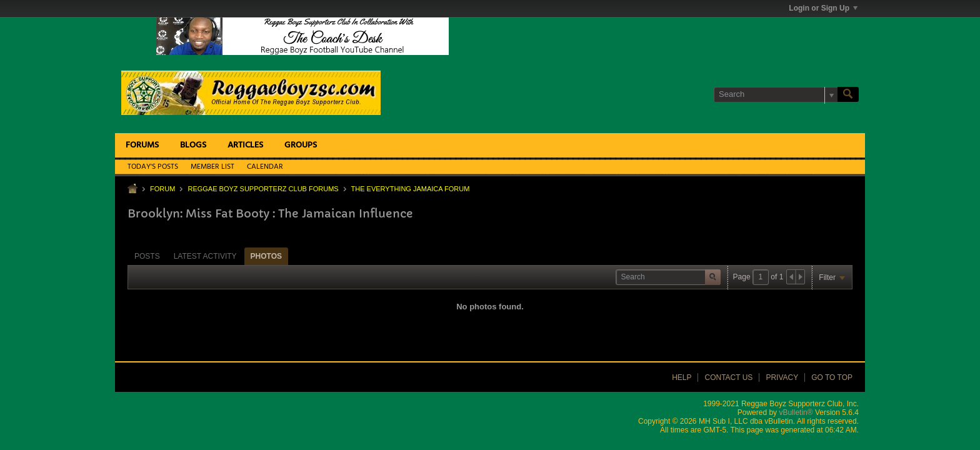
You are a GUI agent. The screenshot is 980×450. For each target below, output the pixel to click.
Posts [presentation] (147, 256)
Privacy (782, 377)
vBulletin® (796, 412)
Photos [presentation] (266, 256)
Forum (162, 189)
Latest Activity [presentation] (205, 256)
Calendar (265, 167)
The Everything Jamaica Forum (411, 189)
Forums (142, 145)
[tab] (147, 256)
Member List (212, 167)
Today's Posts (153, 167)
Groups (301, 145)
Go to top (832, 377)
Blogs (193, 145)
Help (682, 377)
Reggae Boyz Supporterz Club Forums (263, 189)
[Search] (776, 94)
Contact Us (728, 377)
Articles (245, 145)
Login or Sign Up (823, 8)
